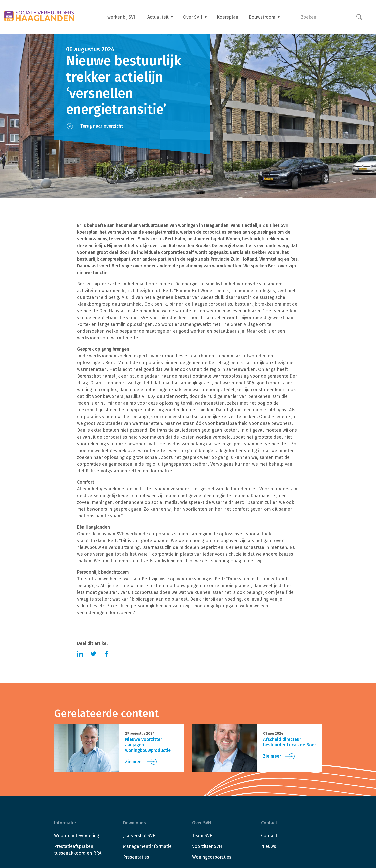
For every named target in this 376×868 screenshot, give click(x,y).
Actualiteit (158, 17)
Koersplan (228, 17)
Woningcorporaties (212, 857)
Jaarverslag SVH (139, 836)
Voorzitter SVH (207, 846)
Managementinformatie (147, 846)
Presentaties (136, 857)
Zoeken (309, 17)
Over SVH (193, 17)
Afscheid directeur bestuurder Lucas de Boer (290, 742)
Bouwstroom (262, 17)
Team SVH (203, 836)
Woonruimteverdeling (77, 836)
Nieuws (269, 846)
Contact (269, 836)
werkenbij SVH (122, 17)
